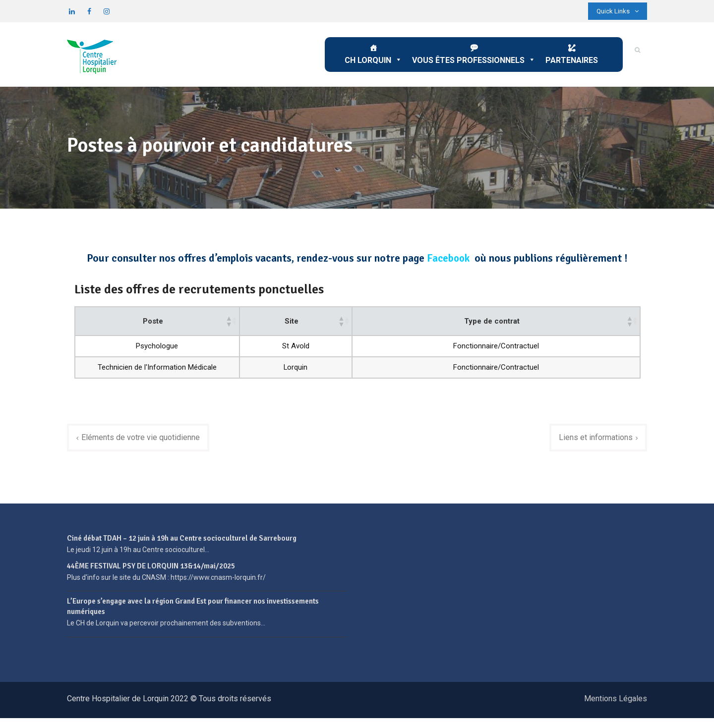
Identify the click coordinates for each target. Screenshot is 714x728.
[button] (336, 323)
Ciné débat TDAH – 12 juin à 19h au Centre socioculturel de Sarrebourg (182, 549)
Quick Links (618, 11)
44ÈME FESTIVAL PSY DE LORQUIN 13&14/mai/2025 (151, 576)
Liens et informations (593, 447)
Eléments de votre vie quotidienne (144, 447)
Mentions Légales (616, 708)
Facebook (448, 258)
